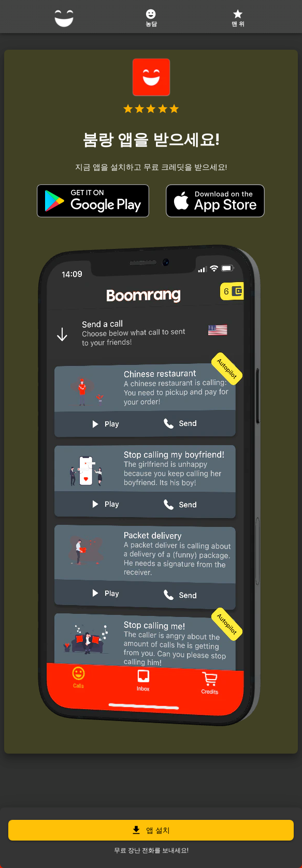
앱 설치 (151, 830)
